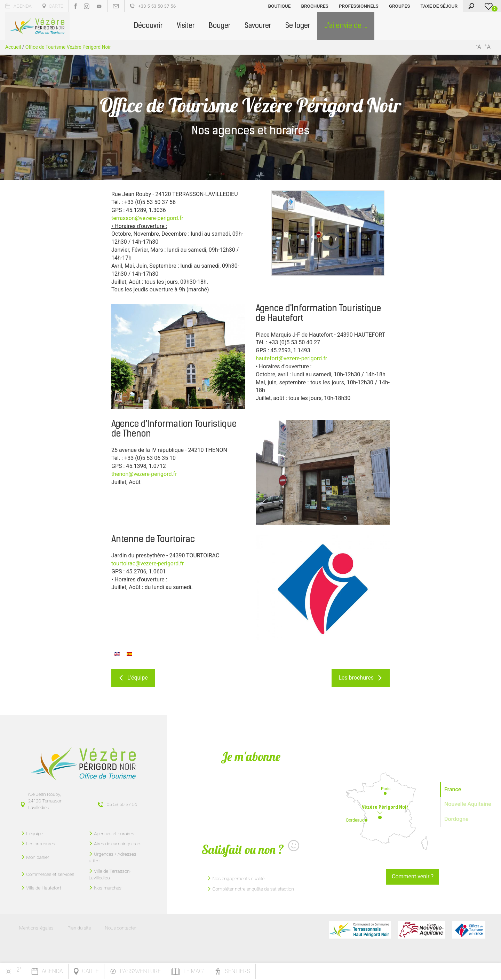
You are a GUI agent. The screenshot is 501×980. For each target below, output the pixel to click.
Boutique (280, 6)
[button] (148, 26)
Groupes (400, 6)
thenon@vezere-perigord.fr (144, 474)
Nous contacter (120, 928)
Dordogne (456, 819)
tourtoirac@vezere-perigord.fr (148, 563)
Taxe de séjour (439, 6)
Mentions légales (36, 928)
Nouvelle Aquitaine (468, 804)
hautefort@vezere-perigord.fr (291, 358)
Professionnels (359, 6)
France (453, 789)
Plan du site (79, 928)
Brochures (315, 6)
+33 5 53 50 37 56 (153, 6)
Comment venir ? (413, 876)
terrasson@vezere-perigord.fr (147, 218)
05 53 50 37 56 (122, 804)
